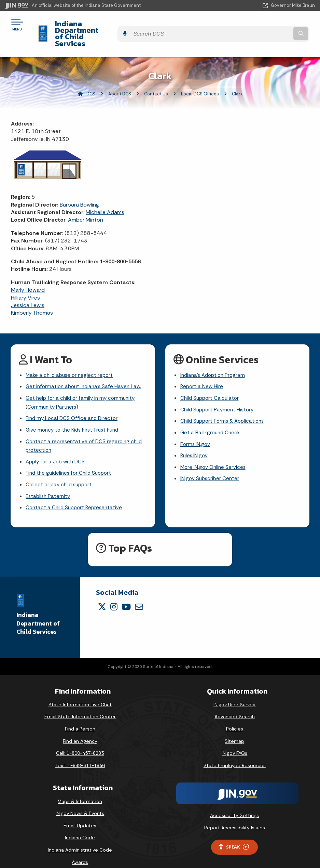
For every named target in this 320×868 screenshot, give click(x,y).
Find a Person (80, 718)
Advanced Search (235, 705)
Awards (80, 851)
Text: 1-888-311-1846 (80, 754)
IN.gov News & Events (80, 802)
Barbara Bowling (79, 186)
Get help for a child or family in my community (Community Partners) (82, 386)
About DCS (120, 75)
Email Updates (80, 814)
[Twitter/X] (102, 595)
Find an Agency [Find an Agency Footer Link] (80, 729)
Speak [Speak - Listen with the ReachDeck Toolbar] (233, 835)
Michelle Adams (105, 194)
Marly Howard (28, 271)
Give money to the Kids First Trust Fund (74, 415)
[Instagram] (114, 595)
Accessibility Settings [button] (234, 804)
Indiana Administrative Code (80, 839)
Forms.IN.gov (196, 429)
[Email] (139, 595)
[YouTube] (126, 595)
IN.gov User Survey (234, 693)
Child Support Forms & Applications (225, 405)
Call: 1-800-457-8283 (80, 742)
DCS (91, 75)
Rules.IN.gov (195, 441)
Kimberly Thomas (32, 295)
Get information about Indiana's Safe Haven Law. (86, 369)
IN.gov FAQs (234, 742)
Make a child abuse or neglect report (71, 357)
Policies (235, 718)
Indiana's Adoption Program (214, 357)
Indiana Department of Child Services (116, 24)
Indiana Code (80, 826)
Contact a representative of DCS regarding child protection (86, 431)
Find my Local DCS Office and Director (73, 403)
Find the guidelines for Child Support (71, 460)
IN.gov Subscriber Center (211, 466)
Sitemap (234, 729)
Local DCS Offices (200, 75)
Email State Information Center (80, 705)
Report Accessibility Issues (235, 816)
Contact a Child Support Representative (76, 496)
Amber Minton (86, 202)
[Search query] (269, 24)
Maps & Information (80, 790)
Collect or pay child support (60, 472)
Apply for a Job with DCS (57, 448)
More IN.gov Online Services (214, 454)
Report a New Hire (202, 369)
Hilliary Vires (25, 279)
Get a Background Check (211, 417)
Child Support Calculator (211, 381)
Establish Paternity (49, 484)
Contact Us (156, 75)
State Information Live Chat (80, 693)
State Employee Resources (235, 754)
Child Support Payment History (219, 393)
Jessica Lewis (28, 287)
